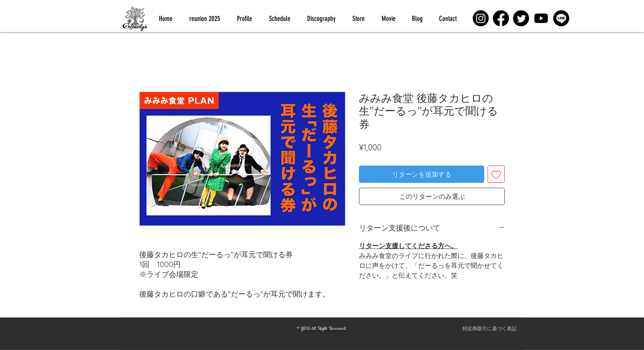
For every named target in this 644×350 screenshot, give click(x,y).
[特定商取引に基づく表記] (490, 329)
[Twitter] (521, 18)
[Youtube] (541, 18)
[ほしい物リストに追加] (496, 174)
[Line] (561, 18)
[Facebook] (501, 18)
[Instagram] (481, 18)
